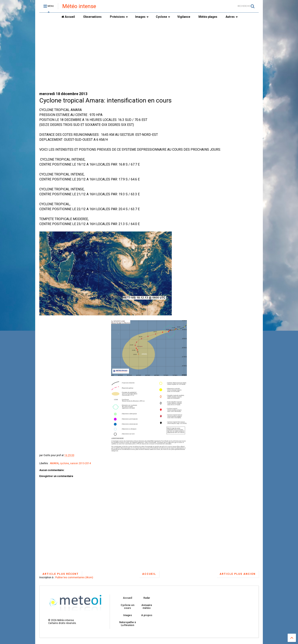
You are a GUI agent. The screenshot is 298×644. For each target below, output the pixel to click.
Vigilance (184, 17)
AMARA (54, 463)
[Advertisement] (149, 56)
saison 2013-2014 (81, 463)
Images (142, 17)
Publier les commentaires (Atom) (74, 577)
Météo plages (208, 17)
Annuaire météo (147, 607)
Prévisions (119, 17)
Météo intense (79, 6)
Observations (92, 17)
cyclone (64, 463)
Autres (232, 17)
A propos (147, 615)
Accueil (68, 17)
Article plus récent (61, 574)
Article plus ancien (238, 574)
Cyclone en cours (127, 607)
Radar (147, 598)
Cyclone (163, 17)
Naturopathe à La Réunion (127, 624)
